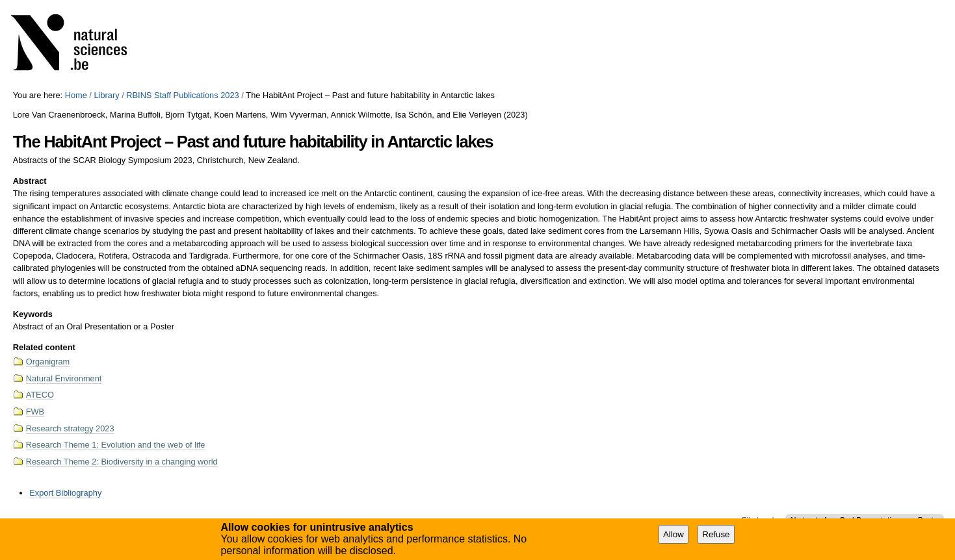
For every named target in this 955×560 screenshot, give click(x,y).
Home (76, 95)
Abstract (30, 181)
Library (106, 95)
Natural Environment (64, 378)
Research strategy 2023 (70, 428)
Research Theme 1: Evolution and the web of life (116, 445)
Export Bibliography (65, 493)
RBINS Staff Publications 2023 (182, 95)
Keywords (33, 314)
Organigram (48, 362)
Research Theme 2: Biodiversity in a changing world (122, 462)
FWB (35, 412)
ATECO (40, 395)
